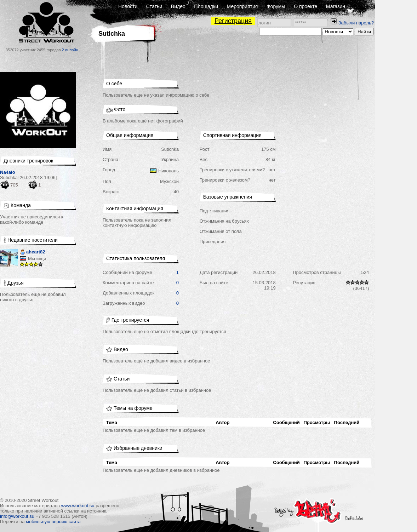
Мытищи (37, 259)
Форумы (276, 6)
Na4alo (8, 172)
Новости (128, 6)
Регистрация (233, 21)
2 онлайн (70, 50)
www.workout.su (78, 506)
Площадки (206, 6)
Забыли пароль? (356, 23)
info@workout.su (17, 516)
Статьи (154, 6)
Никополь (168, 171)
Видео (178, 6)
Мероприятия (242, 6)
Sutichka (9, 178)
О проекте (305, 6)
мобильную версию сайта (53, 522)
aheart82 (32, 253)
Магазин (336, 6)
